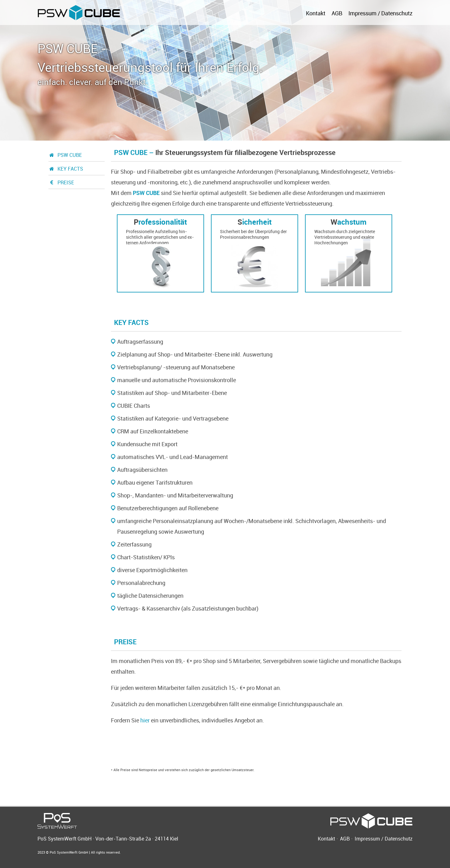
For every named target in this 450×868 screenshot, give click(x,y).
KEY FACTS (66, 169)
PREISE (61, 182)
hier (145, 720)
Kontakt (316, 13)
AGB (337, 13)
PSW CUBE (65, 155)
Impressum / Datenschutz (380, 13)
